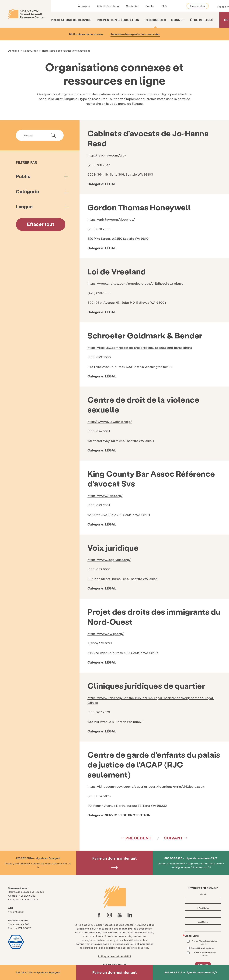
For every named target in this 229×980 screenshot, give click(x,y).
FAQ (164, 6)
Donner (178, 20)
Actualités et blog (108, 6)
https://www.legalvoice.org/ (109, 560)
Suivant (174, 838)
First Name (204, 908)
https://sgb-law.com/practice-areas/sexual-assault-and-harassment (140, 348)
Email (204, 894)
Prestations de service (71, 20)
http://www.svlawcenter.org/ (110, 422)
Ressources (155, 20)
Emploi (150, 6)
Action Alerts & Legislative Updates (205, 942)
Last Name (203, 922)
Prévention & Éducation (118, 20)
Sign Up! (203, 964)
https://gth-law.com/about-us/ (111, 219)
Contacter (132, 6)
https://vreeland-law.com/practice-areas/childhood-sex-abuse (135, 283)
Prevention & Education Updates (205, 954)
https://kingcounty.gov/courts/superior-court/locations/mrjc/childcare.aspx (146, 786)
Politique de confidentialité (115, 956)
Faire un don (198, 6)
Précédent (139, 838)
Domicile (13, 51)
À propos (84, 6)
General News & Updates (202, 948)
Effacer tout (41, 224)
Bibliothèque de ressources (86, 34)
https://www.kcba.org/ (105, 496)
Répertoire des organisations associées (135, 34)
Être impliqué (202, 20)
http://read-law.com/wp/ (107, 155)
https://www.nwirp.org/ (106, 634)
